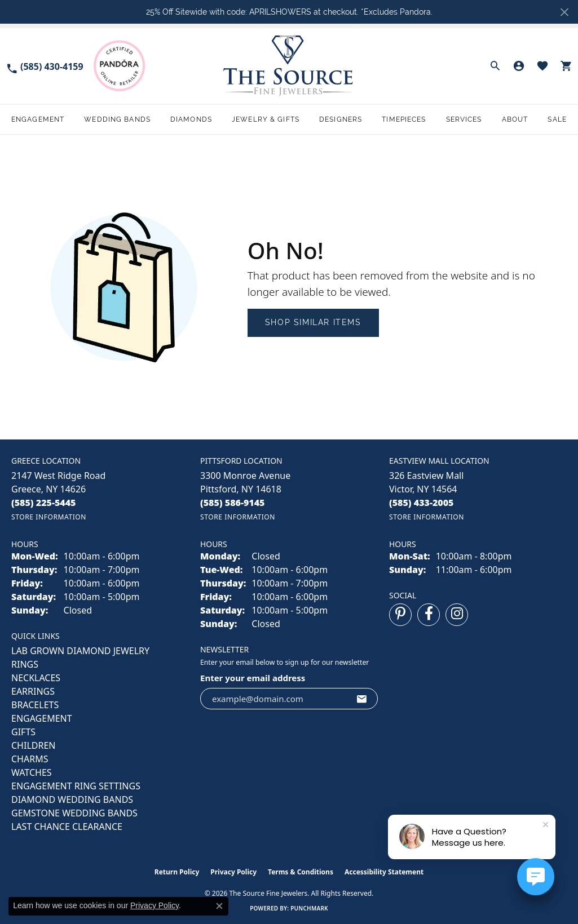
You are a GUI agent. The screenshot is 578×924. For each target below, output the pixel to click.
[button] (495, 66)
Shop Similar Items (313, 322)
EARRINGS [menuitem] (33, 691)
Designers (341, 119)
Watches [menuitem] (32, 772)
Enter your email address (253, 678)
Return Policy (177, 872)
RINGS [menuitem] (25, 664)
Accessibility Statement (384, 872)
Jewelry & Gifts (266, 119)
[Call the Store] (44, 503)
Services (464, 119)
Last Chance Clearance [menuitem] (67, 827)
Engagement (38, 119)
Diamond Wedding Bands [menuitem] (72, 799)
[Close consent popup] (219, 906)
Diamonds (191, 119)
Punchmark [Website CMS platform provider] (309, 908)
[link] (45, 66)
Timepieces (404, 119)
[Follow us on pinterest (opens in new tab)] (400, 615)
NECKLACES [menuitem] (36, 678)
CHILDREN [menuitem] (33, 745)
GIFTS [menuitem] (23, 732)
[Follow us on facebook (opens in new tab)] (429, 615)
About (515, 119)
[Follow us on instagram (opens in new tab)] (457, 615)
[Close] (564, 12)
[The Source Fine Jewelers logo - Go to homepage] (289, 66)
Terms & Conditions (301, 872)
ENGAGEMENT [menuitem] (42, 718)
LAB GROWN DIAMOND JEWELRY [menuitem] (80, 651)
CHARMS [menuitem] (30, 759)
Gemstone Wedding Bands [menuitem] (74, 813)
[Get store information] (49, 517)
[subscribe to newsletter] (362, 699)
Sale (557, 119)
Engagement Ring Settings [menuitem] (76, 786)
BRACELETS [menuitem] (35, 705)
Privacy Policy (233, 872)
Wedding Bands (117, 119)
